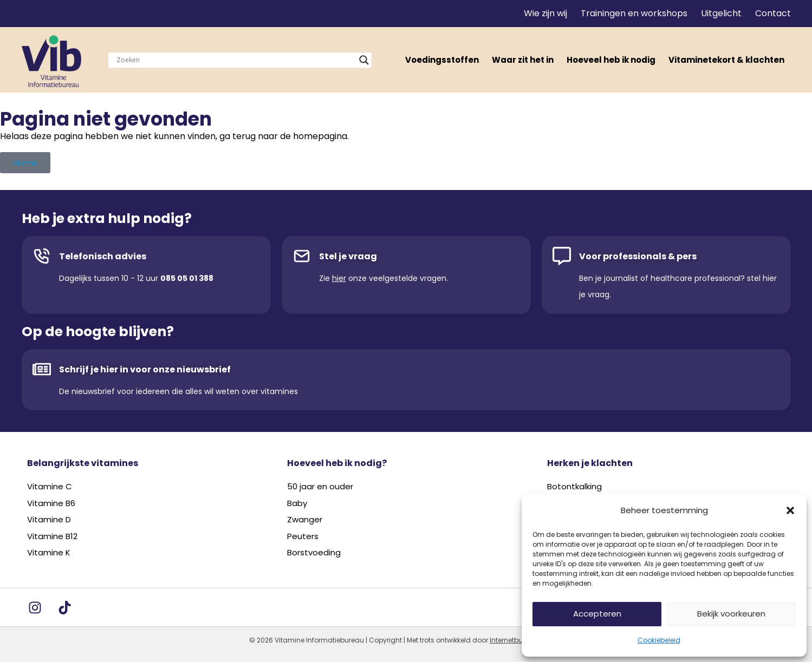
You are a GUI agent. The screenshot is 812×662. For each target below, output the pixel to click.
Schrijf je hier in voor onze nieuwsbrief (145, 369)
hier (339, 278)
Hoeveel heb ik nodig (611, 60)
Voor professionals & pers (638, 256)
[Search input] (235, 60)
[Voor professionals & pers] (562, 256)
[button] (790, 510)
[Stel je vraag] (302, 256)
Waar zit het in (523, 60)
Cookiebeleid (659, 640)
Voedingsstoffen (442, 60)
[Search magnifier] (364, 60)
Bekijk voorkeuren (731, 614)
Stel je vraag (348, 256)
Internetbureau (514, 640)
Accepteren (597, 614)
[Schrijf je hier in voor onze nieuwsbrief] (42, 369)
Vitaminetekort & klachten (726, 60)
